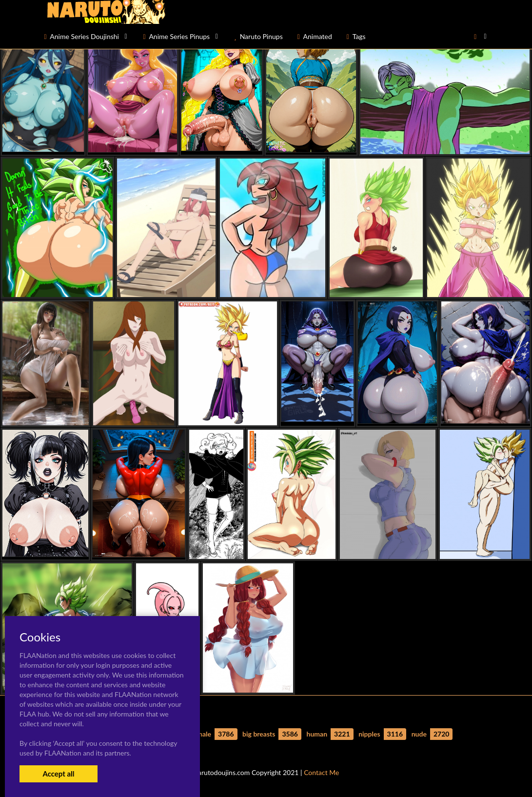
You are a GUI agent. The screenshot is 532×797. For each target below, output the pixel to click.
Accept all (58, 774)
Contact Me (321, 772)
